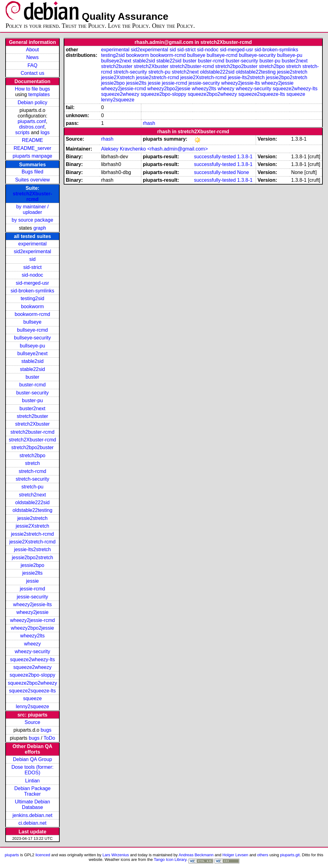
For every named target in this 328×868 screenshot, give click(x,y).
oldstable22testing (32, 510)
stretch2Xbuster (32, 424)
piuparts (12, 855)
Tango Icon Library (170, 859)
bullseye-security (32, 338)
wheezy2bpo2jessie (32, 628)
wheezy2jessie (32, 612)
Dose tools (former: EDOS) (32, 770)
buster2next (32, 408)
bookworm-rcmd (33, 314)
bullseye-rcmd (32, 330)
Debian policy (32, 102)
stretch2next (32, 495)
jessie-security (32, 597)
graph (40, 228)
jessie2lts (32, 573)
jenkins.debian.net (32, 815)
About (32, 50)
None (243, 172)
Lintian (32, 781)
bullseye (33, 322)
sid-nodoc (32, 275)
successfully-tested (215, 157)
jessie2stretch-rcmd (33, 534)
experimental (32, 244)
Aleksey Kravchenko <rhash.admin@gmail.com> (154, 149)
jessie (32, 581)
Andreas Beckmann (196, 855)
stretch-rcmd (32, 471)
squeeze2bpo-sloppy (32, 675)
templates (39, 94)
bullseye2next (32, 353)
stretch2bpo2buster (32, 447)
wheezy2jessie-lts (32, 604)
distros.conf (32, 127)
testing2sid (33, 298)
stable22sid (32, 369)
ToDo (49, 738)
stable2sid (32, 361)
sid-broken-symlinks (32, 291)
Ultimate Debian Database (32, 804)
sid (32, 259)
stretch (32, 463)
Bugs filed (32, 172)
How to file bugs (32, 89)
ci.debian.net (33, 823)
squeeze (33, 698)
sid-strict (32, 267)
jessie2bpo (33, 565)
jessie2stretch (32, 518)
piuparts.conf (32, 121)
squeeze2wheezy (32, 667)
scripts (22, 132)
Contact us (32, 73)
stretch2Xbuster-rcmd (32, 196)
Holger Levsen (236, 855)
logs (45, 132)
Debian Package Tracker (32, 791)
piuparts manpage (32, 156)
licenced (43, 855)
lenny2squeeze (32, 706)
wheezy (32, 644)
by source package (32, 220)
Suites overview (32, 180)
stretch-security (32, 479)
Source (33, 722)
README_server (32, 148)
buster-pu (32, 400)
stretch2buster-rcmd (32, 432)
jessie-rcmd (32, 589)
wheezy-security (33, 651)
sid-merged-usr (32, 283)
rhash (149, 123)
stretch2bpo (32, 455)
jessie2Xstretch (33, 526)
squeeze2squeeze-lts (32, 691)
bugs (46, 730)
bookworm (32, 306)
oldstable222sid (32, 502)
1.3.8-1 (245, 157)
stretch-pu (32, 487)
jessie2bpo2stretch (32, 557)
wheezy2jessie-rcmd (32, 620)
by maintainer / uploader (32, 209)
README (32, 140)
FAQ (32, 65)
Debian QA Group (32, 759)
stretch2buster (32, 416)
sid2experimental (32, 251)
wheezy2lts (32, 636)
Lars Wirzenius (116, 855)
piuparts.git (290, 855)
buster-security (32, 393)
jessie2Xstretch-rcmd (32, 542)
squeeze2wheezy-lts (32, 660)
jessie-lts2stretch (32, 549)
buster (32, 377)
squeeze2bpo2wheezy (32, 683)
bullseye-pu (32, 346)
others (263, 855)
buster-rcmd (32, 385)
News (32, 57)
